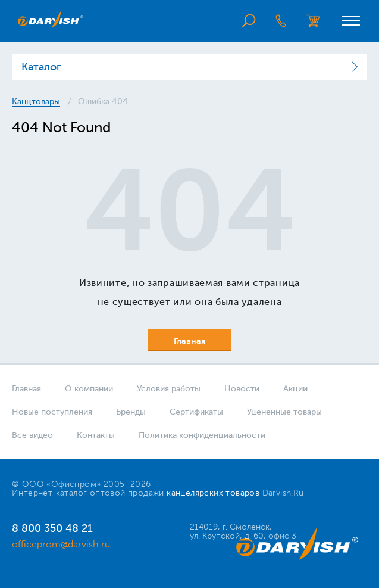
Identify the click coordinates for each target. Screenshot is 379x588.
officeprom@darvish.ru (61, 545)
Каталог (41, 67)
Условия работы (169, 389)
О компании (89, 389)
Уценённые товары (284, 412)
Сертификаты (196, 412)
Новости (242, 389)
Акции (295, 389)
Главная (26, 389)
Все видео (32, 435)
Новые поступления (52, 412)
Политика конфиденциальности (202, 435)
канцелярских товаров (213, 493)
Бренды (131, 412)
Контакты (96, 435)
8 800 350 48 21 (52, 528)
